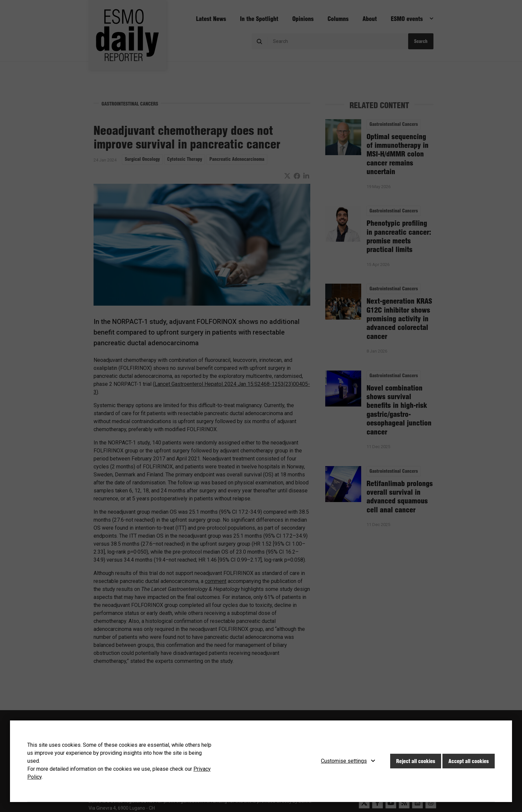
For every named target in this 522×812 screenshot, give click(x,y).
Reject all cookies (416, 761)
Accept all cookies (469, 761)
